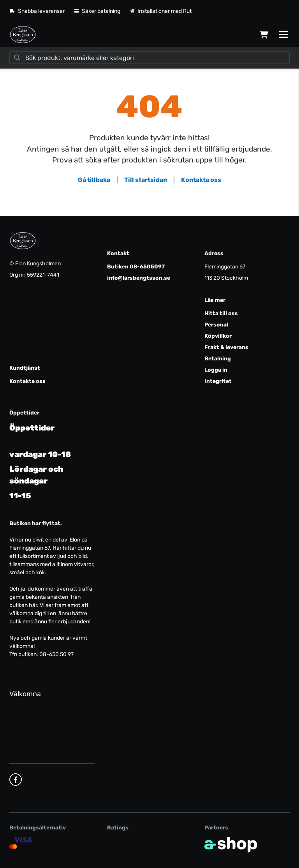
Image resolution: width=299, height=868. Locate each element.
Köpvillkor (218, 336)
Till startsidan (146, 180)
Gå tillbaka (94, 180)
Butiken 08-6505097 (136, 267)
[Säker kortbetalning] (23, 842)
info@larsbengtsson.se (139, 278)
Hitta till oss (221, 313)
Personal (216, 325)
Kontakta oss (201, 180)
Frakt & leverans (226, 347)
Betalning (218, 359)
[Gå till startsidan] (23, 35)
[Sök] (149, 58)
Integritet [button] (218, 381)
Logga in (216, 370)
